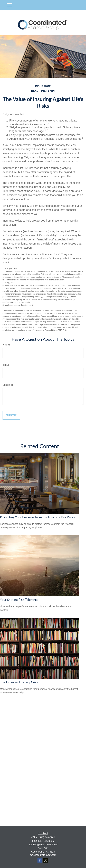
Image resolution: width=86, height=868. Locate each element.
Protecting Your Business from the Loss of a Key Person (38, 517)
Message (8, 385)
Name (6, 345)
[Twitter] (46, 860)
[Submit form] (11, 415)
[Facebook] (40, 860)
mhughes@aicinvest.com (43, 855)
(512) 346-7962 (47, 837)
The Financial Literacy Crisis (19, 682)
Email (6, 365)
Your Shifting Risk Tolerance (19, 600)
